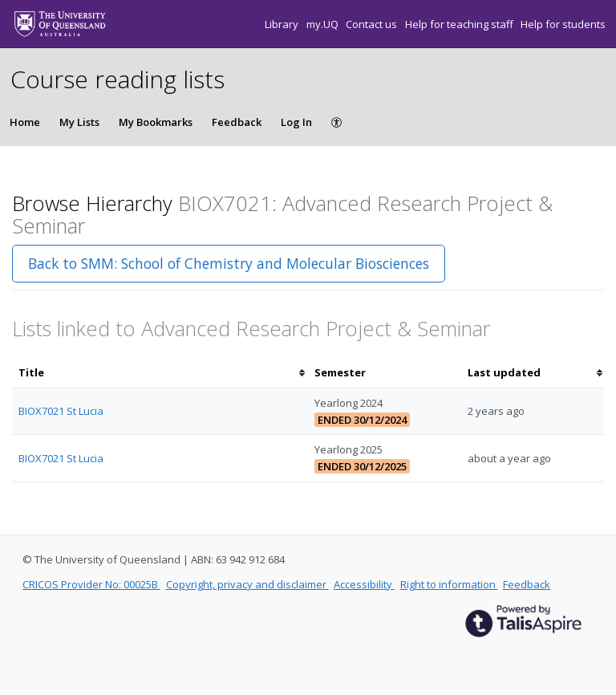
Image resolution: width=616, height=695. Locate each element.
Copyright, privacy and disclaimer (247, 584)
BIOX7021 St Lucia (61, 411)
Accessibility (364, 584)
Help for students (563, 24)
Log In (296, 122)
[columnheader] (160, 373)
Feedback (237, 122)
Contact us (373, 24)
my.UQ (324, 24)
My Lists (79, 122)
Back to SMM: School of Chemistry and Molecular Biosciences (229, 263)
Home (25, 122)
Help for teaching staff (460, 24)
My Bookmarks (156, 122)
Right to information (449, 584)
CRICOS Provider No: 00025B (91, 584)
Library (283, 24)
